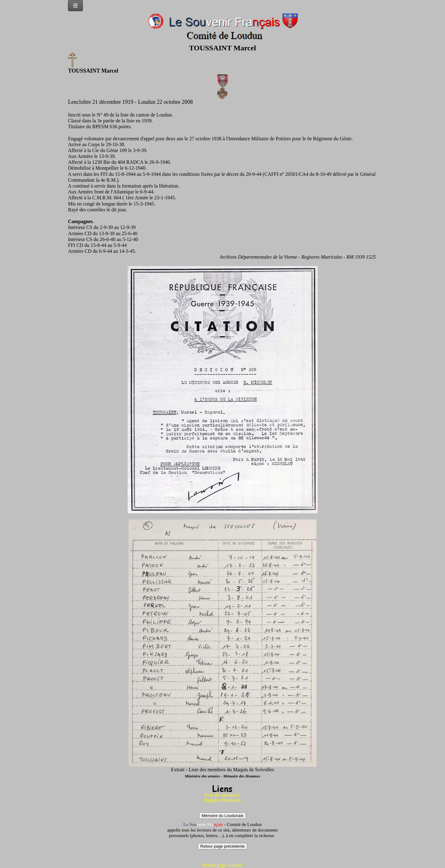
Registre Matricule (222, 800)
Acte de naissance (222, 795)
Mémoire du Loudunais (222, 816)
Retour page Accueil (223, 865)
